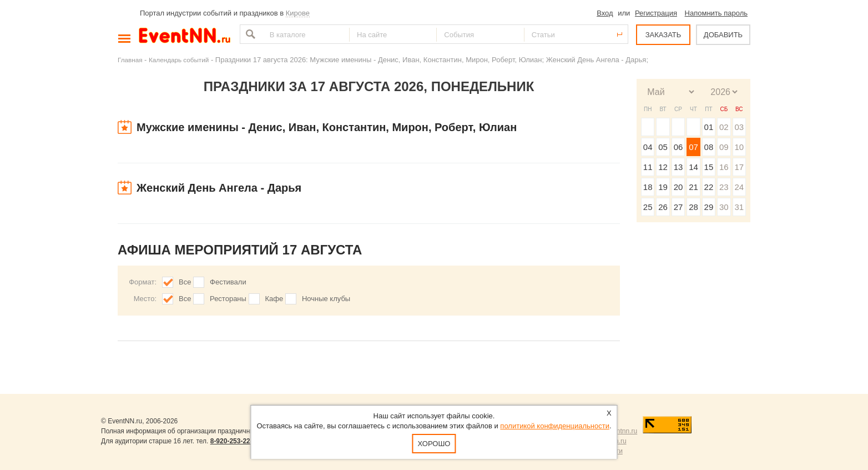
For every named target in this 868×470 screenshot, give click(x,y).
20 (678, 187)
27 (678, 207)
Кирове (298, 13)
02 (724, 127)
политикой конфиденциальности (555, 426)
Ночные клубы (326, 299)
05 (663, 147)
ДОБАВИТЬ (723, 35)
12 (663, 167)
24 (739, 187)
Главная (130, 60)
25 (648, 207)
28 (693, 207)
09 (724, 147)
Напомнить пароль (716, 13)
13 (678, 167)
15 (709, 167)
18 (648, 187)
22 (709, 187)
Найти (249, 34)
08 (709, 147)
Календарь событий (179, 60)
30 (724, 207)
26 (663, 207)
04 (648, 147)
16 (724, 167)
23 (724, 187)
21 (693, 187)
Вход (605, 13)
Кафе (274, 299)
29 (709, 207)
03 (739, 127)
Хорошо (434, 444)
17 (739, 167)
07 (693, 147)
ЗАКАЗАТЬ (663, 35)
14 (693, 167)
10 (739, 147)
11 (648, 167)
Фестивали (228, 282)
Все (185, 282)
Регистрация (656, 13)
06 (678, 147)
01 (709, 127)
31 (739, 207)
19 (663, 187)
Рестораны (228, 299)
